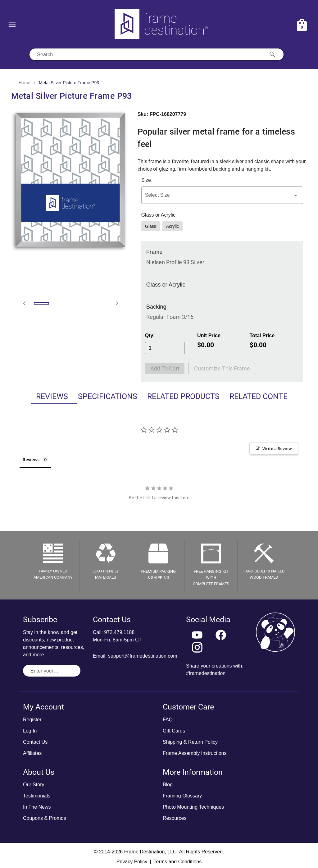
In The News (37, 807)
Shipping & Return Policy (190, 742)
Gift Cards (174, 731)
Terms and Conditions (177, 862)
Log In (30, 731)
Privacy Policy (132, 862)
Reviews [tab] (38, 396)
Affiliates (32, 753)
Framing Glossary (182, 796)
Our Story (34, 785)
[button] (222, 195)
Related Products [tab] (177, 396)
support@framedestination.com (143, 656)
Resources (175, 818)
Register (32, 720)
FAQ (168, 720)
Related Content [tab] (262, 396)
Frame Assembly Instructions (195, 753)
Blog (168, 785)
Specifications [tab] (98, 396)
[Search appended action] (272, 54)
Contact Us (35, 742)
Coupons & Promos (45, 818)
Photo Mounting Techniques (193, 807)
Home (24, 83)
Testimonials (37, 796)
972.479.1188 (119, 632)
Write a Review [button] (277, 448)
